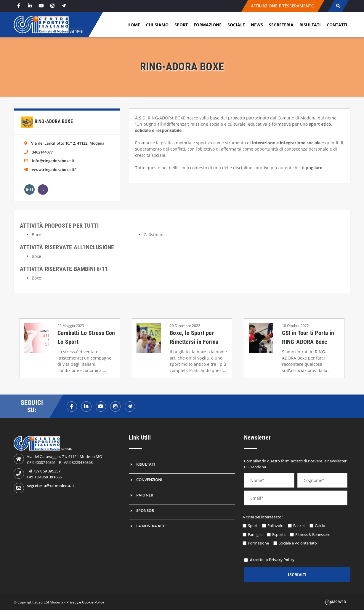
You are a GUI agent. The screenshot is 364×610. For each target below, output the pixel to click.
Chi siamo (157, 25)
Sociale (236, 25)
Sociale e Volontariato (298, 543)
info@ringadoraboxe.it (53, 161)
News (257, 25)
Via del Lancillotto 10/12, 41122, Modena (68, 143)
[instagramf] (115, 407)
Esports (279, 534)
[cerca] (338, 6)
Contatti (337, 25)
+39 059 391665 (48, 477)
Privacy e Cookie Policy (85, 602)
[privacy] (246, 560)
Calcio (320, 526)
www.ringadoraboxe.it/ (54, 170)
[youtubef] (101, 407)
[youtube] (41, 6)
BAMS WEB (337, 602)
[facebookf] (72, 407)
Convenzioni (149, 480)
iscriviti (297, 575)
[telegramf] (130, 407)
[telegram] (64, 6)
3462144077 (42, 152)
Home (134, 25)
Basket (299, 526)
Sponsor (145, 510)
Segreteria (281, 25)
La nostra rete (151, 526)
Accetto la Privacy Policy (272, 560)
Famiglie (255, 534)
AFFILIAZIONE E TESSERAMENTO (283, 6)
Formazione (208, 25)
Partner (145, 495)
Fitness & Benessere (313, 534)
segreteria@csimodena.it (51, 486)
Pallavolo (275, 526)
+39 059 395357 (47, 471)
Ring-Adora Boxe (54, 121)
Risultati (310, 25)
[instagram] (52, 6)
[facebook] (19, 6)
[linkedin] (30, 6)
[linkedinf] (86, 407)
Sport (181, 25)
